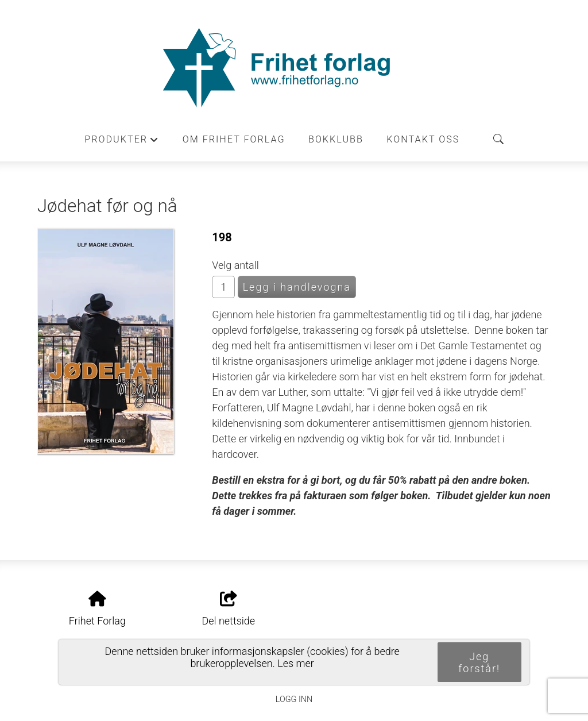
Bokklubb (336, 139)
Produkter (122, 142)
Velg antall (235, 265)
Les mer (296, 663)
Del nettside (228, 609)
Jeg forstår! (479, 662)
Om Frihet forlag (234, 139)
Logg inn (294, 699)
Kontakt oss (423, 139)
